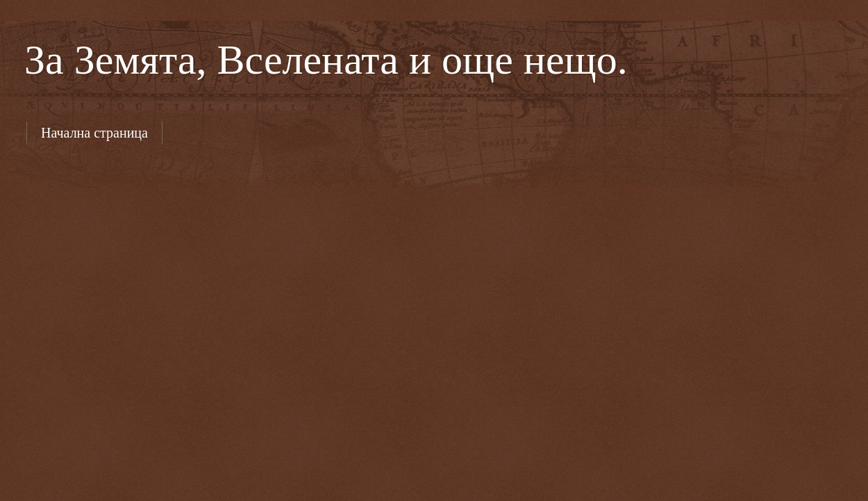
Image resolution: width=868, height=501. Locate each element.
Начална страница (94, 133)
